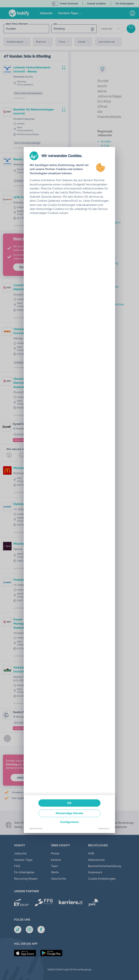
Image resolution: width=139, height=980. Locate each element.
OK (69, 803)
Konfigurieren (69, 822)
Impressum (104, 828)
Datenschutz (36, 828)
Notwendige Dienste (69, 813)
